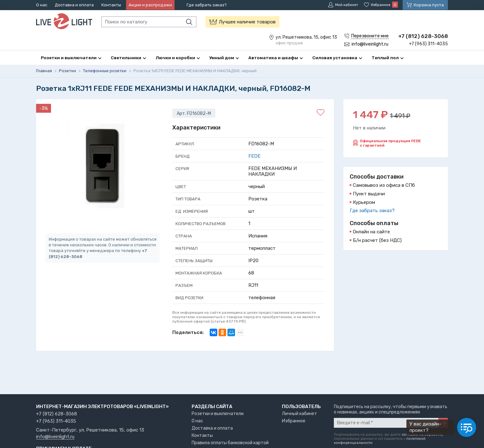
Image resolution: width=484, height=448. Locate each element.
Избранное (294, 421)
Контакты (111, 5)
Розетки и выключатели (218, 414)
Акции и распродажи (150, 5)
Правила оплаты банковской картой (230, 443)
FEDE (254, 156)
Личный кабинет (299, 414)
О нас (42, 5)
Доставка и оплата (74, 5)
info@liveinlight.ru (55, 437)
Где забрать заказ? (207, 5)
